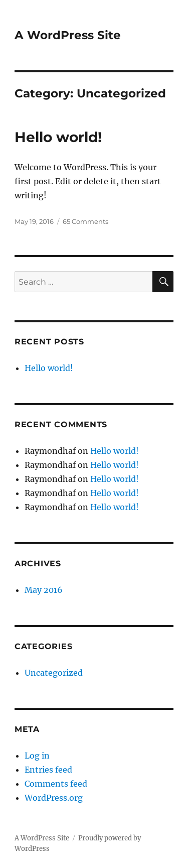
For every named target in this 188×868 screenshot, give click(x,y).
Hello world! (58, 137)
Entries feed (48, 770)
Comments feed (56, 784)
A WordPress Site (68, 35)
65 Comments (85, 221)
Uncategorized (54, 673)
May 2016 (44, 590)
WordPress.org (54, 798)
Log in (37, 756)
